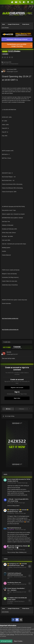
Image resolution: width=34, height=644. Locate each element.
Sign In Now (17, 398)
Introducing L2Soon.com (14, 582)
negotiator (10, 577)
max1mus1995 (7, 62)
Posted (12, 72)
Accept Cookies (6, 641)
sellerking (11, 513)
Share (8, 409)
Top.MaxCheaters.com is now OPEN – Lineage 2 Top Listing (17, 45)
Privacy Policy (16, 631)
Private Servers (14, 64)
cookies (2, 633)
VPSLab (11, 503)
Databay (11, 550)
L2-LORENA (10, 601)
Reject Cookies (18, 641)
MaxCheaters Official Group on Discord (17, 39)
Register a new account (17, 388)
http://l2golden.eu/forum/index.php (10, 330)
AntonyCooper (13, 483)
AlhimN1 (10, 592)
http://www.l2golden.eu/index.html (10, 318)
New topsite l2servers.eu (14, 528)
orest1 (9, 584)
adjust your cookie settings (7, 635)
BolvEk (9, 352)
